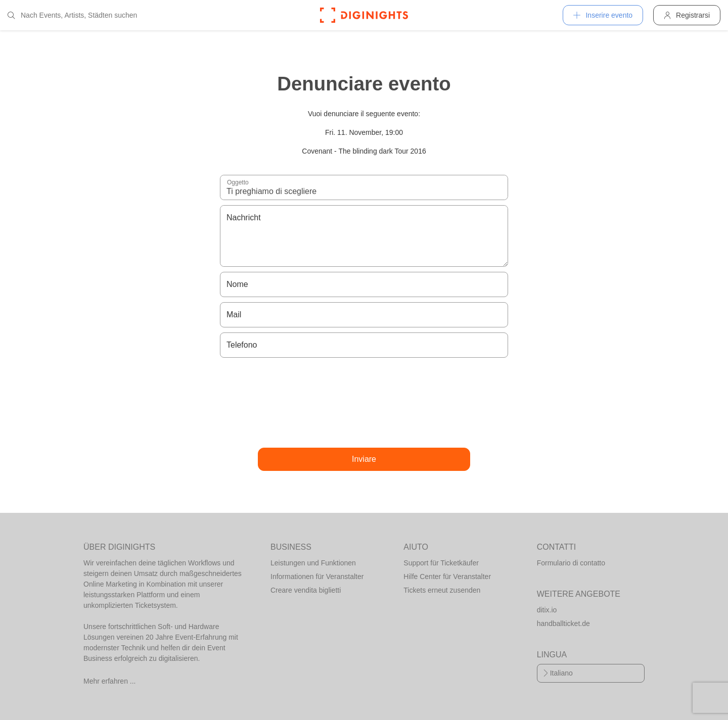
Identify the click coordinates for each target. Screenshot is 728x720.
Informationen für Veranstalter (317, 577)
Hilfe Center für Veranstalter (447, 577)
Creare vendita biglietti (306, 590)
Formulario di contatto (571, 563)
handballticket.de (563, 623)
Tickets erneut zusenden (442, 590)
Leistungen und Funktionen (313, 563)
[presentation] (364, 403)
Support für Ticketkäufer (441, 563)
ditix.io (547, 610)
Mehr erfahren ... (110, 681)
